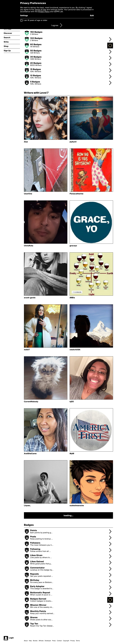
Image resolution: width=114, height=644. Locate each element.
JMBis (72, 298)
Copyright (66, 641)
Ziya (26, 142)
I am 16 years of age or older (35, 20)
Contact (59, 641)
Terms (78, 641)
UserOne (28, 194)
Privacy (73, 641)
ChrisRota (29, 246)
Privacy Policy (44, 12)
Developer (48, 641)
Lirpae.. (27, 506)
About (26, 641)
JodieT (27, 350)
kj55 (72, 402)
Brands (35, 641)
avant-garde (30, 298)
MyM (72, 454)
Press (54, 641)
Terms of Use (40, 10)
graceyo (73, 246)
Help (30, 641)
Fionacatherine (76, 194)
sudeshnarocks (77, 506)
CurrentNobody (31, 402)
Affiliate (41, 641)
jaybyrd (73, 142)
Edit (92, 16)
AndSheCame (30, 454)
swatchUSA (75, 350)
